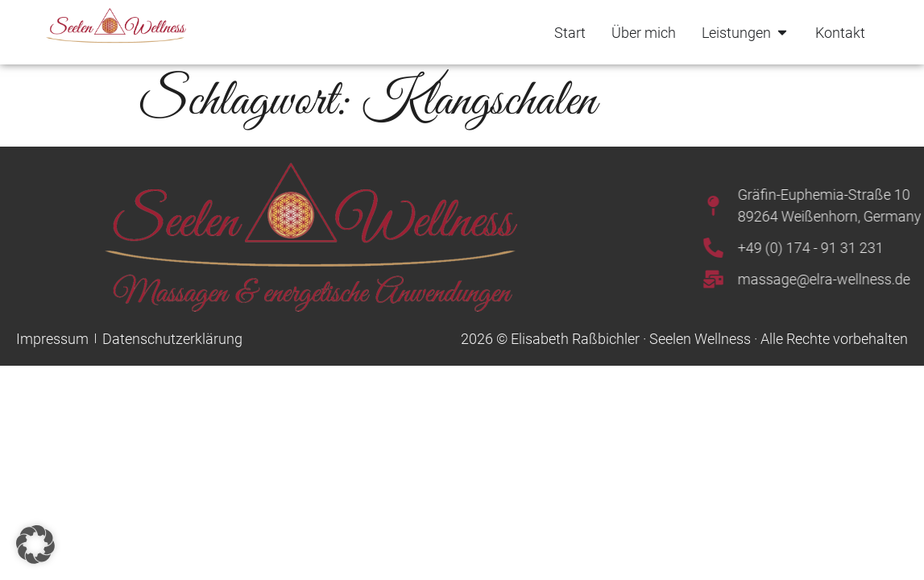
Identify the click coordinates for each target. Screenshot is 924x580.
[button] (35, 545)
